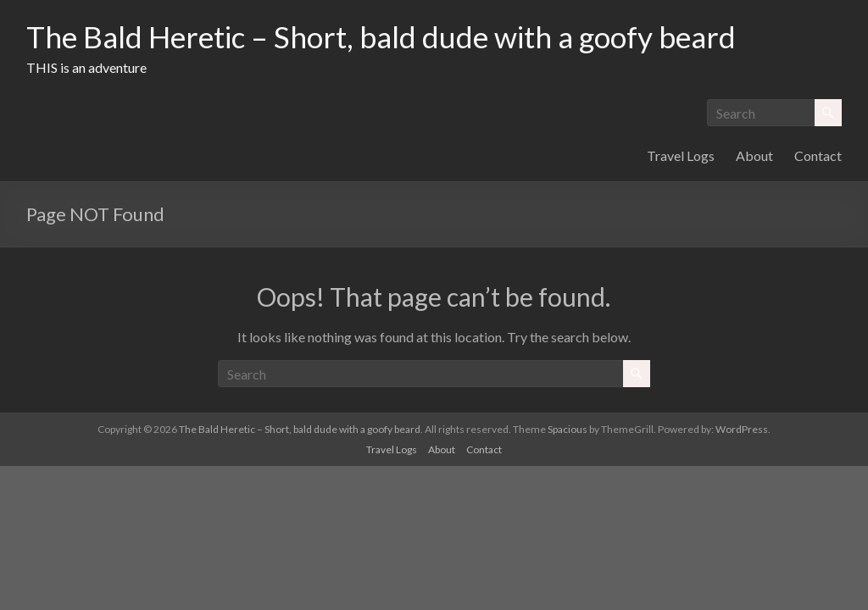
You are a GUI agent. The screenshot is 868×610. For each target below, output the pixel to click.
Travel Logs (681, 155)
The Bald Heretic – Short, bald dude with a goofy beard (390, 36)
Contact (818, 155)
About (754, 155)
